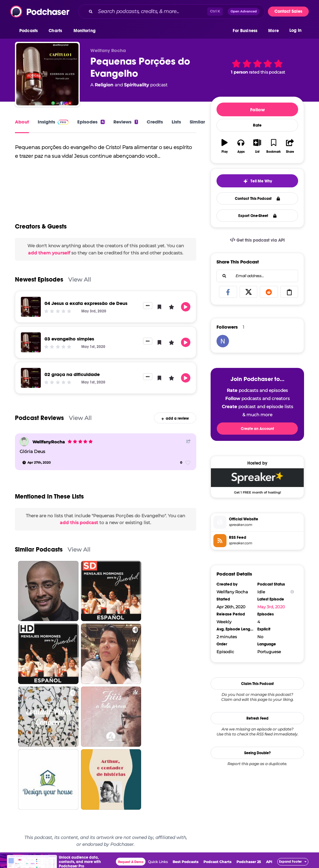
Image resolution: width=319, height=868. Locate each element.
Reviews (126, 122)
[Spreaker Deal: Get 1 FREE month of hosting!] (257, 481)
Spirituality (136, 85)
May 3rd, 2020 (271, 607)
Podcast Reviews (39, 418)
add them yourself (49, 253)
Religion (104, 85)
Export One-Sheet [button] (257, 216)
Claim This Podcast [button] (257, 684)
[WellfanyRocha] (24, 442)
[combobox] (171, 12)
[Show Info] (292, 592)
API (269, 862)
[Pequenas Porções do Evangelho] (47, 74)
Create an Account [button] (257, 429)
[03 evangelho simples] (31, 342)
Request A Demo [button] (131, 862)
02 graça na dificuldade (72, 374)
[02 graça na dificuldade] (31, 378)
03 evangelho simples (69, 339)
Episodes (91, 122)
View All (80, 280)
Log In (295, 30)
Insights (53, 122)
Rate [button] (257, 125)
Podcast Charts (217, 862)
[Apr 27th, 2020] (37, 463)
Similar (197, 122)
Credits (155, 122)
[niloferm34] (223, 341)
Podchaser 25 (249, 862)
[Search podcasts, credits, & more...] (151, 12)
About (22, 122)
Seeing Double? (257, 753)
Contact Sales (288, 11)
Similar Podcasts (39, 550)
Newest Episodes (39, 280)
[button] (30, 31)
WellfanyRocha (49, 442)
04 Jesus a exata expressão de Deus (86, 303)
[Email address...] (257, 276)
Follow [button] (257, 110)
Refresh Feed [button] (257, 718)
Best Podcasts (186, 862)
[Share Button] (188, 441)
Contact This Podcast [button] (257, 199)
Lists (176, 122)
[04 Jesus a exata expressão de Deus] (31, 307)
